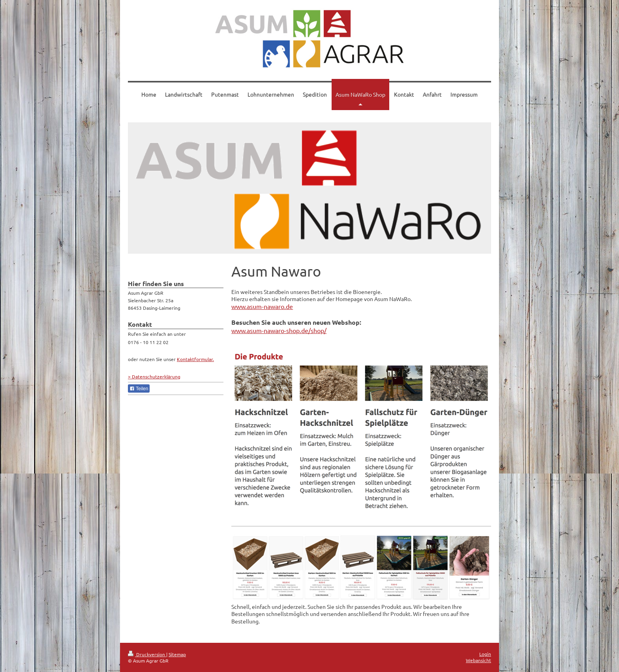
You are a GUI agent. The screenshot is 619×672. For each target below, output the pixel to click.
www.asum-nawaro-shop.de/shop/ (279, 330)
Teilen (139, 389)
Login (485, 654)
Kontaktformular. (195, 359)
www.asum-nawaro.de (262, 306)
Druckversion (147, 654)
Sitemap (177, 654)
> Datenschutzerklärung (154, 376)
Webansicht (478, 660)
